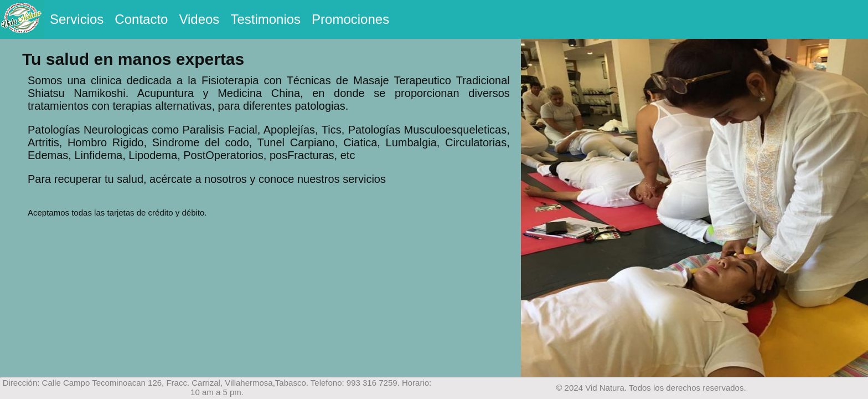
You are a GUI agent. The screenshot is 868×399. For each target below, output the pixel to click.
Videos (199, 19)
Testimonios (265, 19)
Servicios (77, 19)
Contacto (141, 19)
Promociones (350, 19)
